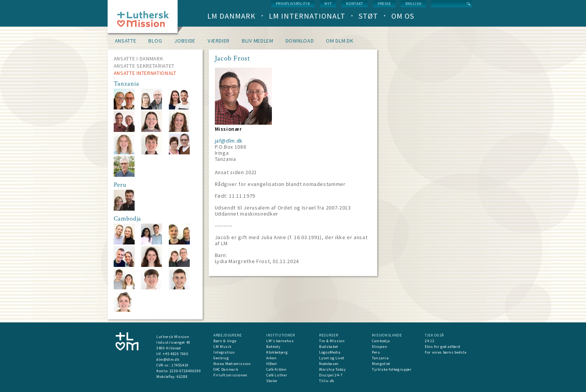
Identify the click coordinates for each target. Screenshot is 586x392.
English (414, 4)
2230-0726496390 (185, 371)
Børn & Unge (225, 341)
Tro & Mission (332, 341)
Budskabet (329, 347)
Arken (271, 358)
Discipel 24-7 (331, 375)
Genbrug (221, 358)
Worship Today (332, 369)
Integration (224, 352)
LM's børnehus (280, 341)
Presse (384, 4)
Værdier (219, 41)
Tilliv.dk (327, 381)
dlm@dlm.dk (168, 359)
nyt (328, 4)
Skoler (272, 381)
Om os (403, 16)
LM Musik (222, 347)
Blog (155, 41)
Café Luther (277, 375)
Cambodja (381, 341)
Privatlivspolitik (293, 4)
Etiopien (380, 347)
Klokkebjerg (277, 352)
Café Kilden (276, 369)
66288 (182, 377)
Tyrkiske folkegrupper (392, 369)
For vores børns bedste (445, 352)
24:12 (430, 341)
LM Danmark (231, 16)
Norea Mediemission (232, 364)
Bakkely (273, 347)
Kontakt (355, 4)
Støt (368, 16)
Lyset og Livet (332, 358)
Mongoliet (381, 364)
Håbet (272, 364)
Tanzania (380, 358)
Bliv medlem (258, 41)
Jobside (185, 41)
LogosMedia (330, 352)
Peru (376, 352)
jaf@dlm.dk (229, 141)
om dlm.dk (340, 41)
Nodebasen (329, 364)
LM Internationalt (307, 16)
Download (300, 41)
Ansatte (126, 41)
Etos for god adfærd (442, 347)
